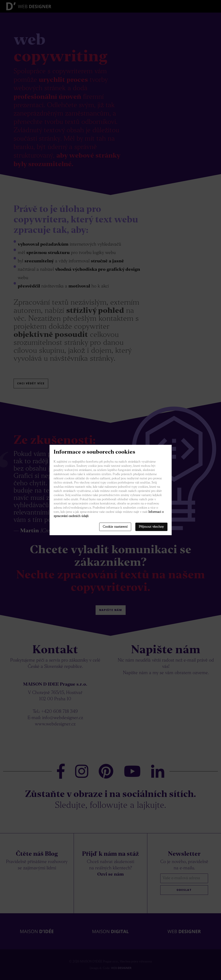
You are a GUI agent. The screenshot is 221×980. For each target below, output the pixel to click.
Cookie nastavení (115, 527)
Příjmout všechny (151, 527)
